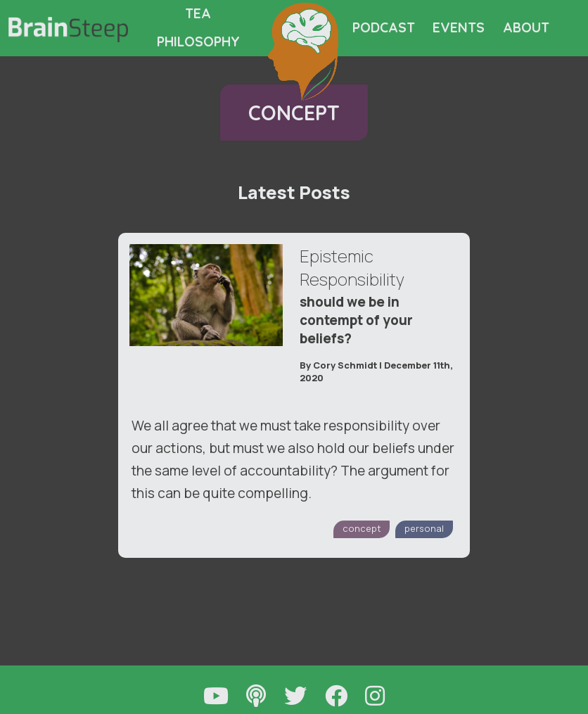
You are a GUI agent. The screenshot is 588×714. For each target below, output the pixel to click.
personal (424, 528)
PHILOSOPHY (198, 42)
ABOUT (526, 27)
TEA (198, 13)
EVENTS (459, 27)
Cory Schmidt (345, 365)
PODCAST (384, 27)
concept (362, 528)
